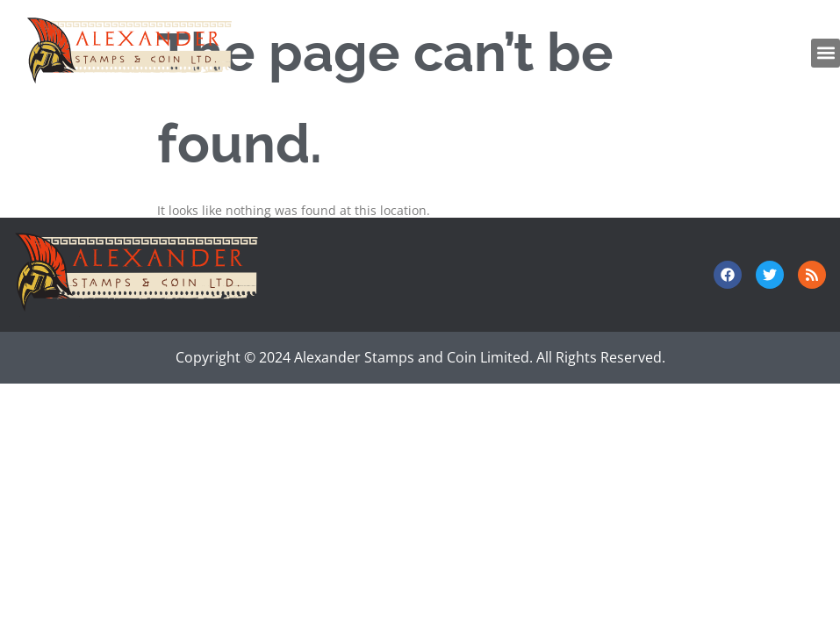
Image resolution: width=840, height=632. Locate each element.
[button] (826, 53)
